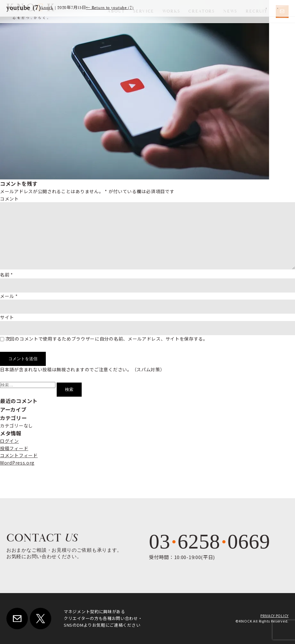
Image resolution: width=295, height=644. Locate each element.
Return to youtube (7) (110, 8)
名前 (7, 275)
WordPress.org (17, 463)
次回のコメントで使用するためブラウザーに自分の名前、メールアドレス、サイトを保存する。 (107, 339)
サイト (7, 317)
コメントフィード (19, 455)
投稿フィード (14, 448)
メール (9, 296)
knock (47, 8)
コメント (9, 199)
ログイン (9, 441)
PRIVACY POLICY (275, 615)
